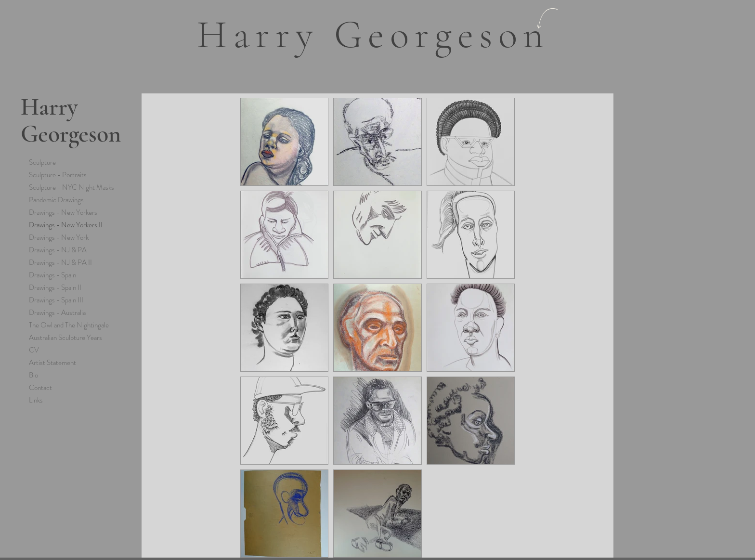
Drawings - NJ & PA (58, 250)
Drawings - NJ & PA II (60, 262)
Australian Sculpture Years (65, 338)
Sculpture (42, 162)
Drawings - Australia (57, 313)
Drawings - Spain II (55, 287)
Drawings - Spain (52, 275)
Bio (33, 375)
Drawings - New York (59, 237)
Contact (40, 388)
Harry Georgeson (71, 120)
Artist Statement (52, 363)
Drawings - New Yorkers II (66, 225)
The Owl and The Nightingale (69, 325)
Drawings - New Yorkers (63, 212)
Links (36, 400)
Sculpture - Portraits (58, 175)
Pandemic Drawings (56, 200)
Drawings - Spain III (56, 300)
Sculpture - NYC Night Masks (72, 187)
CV (34, 350)
